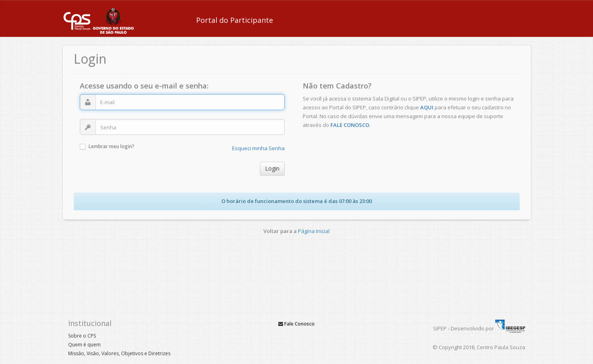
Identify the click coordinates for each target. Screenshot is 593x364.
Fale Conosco (296, 324)
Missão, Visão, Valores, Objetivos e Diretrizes (119, 353)
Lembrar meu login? (111, 147)
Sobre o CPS (82, 336)
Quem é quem (84, 345)
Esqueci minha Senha (258, 148)
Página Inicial (314, 231)
